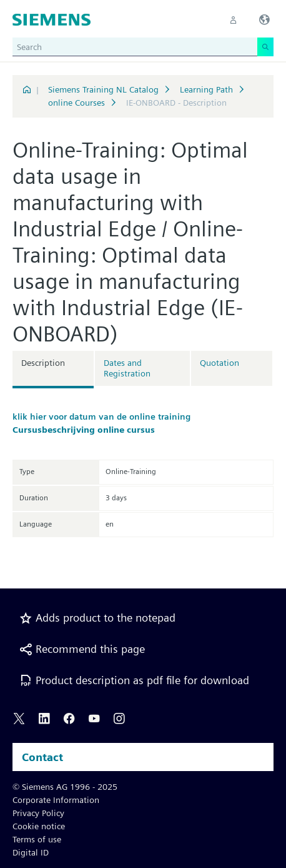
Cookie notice (39, 826)
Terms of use (37, 839)
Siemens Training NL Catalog (103, 89)
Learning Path (206, 89)
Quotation (219, 363)
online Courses (76, 103)
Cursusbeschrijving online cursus (84, 430)
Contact (42, 757)
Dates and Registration (127, 368)
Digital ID (31, 852)
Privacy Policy (38, 813)
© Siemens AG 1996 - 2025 (65, 787)
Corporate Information (56, 800)
